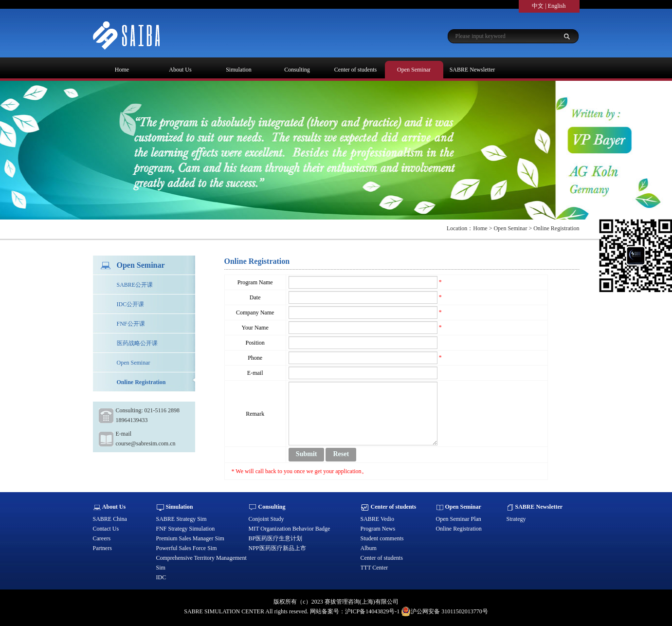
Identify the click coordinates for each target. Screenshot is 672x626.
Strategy (516, 519)
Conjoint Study (266, 519)
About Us (180, 70)
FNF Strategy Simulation (186, 529)
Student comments (382, 538)
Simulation (239, 70)
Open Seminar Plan (459, 519)
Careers (102, 538)
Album (369, 548)
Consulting (297, 70)
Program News (378, 529)
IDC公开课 (131, 304)
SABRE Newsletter (472, 70)
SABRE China (110, 519)
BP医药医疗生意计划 (276, 538)
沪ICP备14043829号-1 (372, 611)
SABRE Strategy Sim (182, 519)
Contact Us (106, 529)
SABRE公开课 (135, 285)
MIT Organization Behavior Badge (290, 529)
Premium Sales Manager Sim (190, 538)
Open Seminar (414, 70)
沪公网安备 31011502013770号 (445, 611)
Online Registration (141, 382)
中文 (538, 6)
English (557, 6)
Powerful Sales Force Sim (187, 548)
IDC (161, 577)
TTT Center (374, 568)
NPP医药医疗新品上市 (277, 548)
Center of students (355, 70)
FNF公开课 (131, 324)
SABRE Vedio (377, 519)
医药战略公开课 (137, 343)
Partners (102, 548)
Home (122, 70)
